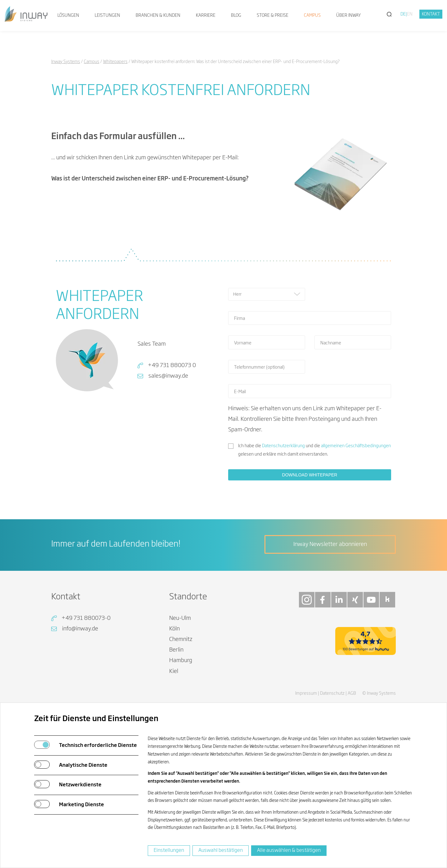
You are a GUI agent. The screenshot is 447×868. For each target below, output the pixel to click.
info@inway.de (80, 629)
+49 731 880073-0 (86, 618)
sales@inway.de (168, 376)
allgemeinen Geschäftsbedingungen (356, 446)
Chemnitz (181, 639)
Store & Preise (273, 16)
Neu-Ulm (180, 618)
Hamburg (181, 661)
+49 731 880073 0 (172, 366)
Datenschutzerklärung (283, 446)
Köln (174, 629)
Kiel (174, 671)
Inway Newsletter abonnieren (330, 544)
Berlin (176, 650)
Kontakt (431, 14)
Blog (236, 16)
